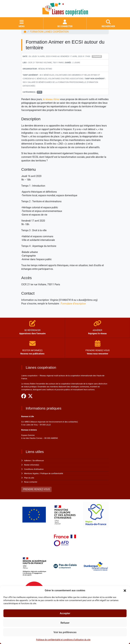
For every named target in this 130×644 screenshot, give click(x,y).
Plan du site (29, 478)
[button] (125, 590)
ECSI (39, 92)
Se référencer (38, 461)
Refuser (65, 623)
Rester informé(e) (32, 465)
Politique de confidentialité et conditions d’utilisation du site (63, 640)
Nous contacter (31, 482)
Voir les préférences (65, 632)
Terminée (97, 56)
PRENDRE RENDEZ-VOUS (37, 489)
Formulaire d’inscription (73, 304)
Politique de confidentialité (52, 474)
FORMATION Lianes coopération (49, 32)
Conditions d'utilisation (34, 469)
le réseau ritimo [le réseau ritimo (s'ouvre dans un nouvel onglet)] (51, 99)
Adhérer (28, 461)
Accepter (65, 613)
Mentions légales (31, 474)
